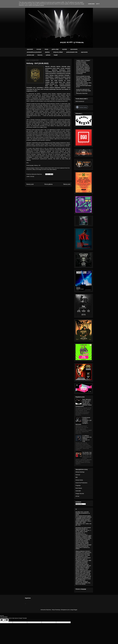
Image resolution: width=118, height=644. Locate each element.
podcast (48, 55)
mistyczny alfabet (58, 52)
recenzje (39, 49)
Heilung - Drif (37, 165)
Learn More (91, 4)
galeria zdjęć (55, 49)
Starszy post (67, 184)
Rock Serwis (79, 488)
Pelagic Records (80, 494)
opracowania (74, 49)
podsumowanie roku (72, 52)
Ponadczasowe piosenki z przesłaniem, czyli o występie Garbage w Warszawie (83, 421)
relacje (46, 49)
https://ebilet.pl (53, 169)
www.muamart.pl (80, 101)
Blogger (75, 610)
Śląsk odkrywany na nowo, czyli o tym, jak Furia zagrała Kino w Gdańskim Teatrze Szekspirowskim (84, 403)
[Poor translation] (6, 620)
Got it (98, 4)
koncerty (40, 55)
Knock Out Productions (81, 483)
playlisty (47, 52)
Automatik (78, 491)
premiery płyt (30, 55)
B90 (77, 477)
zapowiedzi (30, 49)
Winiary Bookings (80, 472)
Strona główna (48, 184)
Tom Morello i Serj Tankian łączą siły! (87, 453)
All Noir (77, 496)
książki (56, 55)
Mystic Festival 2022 (56, 153)
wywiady (64, 49)
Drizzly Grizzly (79, 480)
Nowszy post (30, 184)
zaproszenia (84, 52)
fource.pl (78, 475)
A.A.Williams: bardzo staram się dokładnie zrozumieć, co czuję (87, 438)
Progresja (78, 485)
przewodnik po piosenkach (34, 52)
